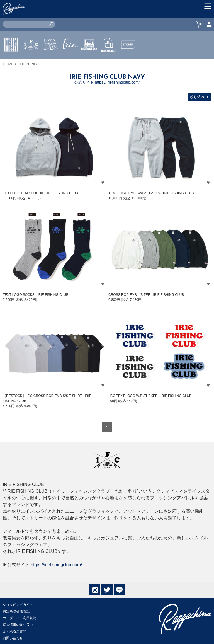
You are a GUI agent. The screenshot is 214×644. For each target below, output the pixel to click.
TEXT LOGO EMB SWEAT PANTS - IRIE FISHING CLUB (151, 193)
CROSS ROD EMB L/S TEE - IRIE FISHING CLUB (146, 295)
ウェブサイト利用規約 (20, 618)
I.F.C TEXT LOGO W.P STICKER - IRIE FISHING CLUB (150, 396)
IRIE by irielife (11, 61)
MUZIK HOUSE (89, 61)
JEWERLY (70, 58)
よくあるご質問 (14, 631)
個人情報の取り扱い (18, 625)
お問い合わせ (13, 638)
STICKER (128, 58)
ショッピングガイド (18, 605)
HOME (8, 64)
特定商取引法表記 (16, 611)
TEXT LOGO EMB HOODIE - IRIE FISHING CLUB (40, 193)
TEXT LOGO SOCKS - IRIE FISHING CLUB (36, 295)
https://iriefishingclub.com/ (56, 565)
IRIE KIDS (50, 61)
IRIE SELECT (109, 61)
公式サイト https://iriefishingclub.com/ (107, 82)
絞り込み (200, 97)
